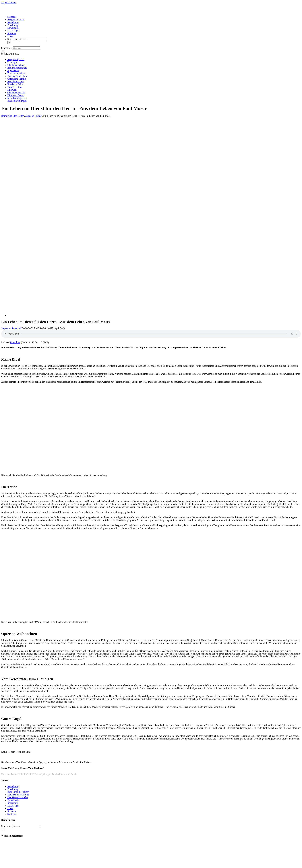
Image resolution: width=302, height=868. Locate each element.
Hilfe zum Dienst (16, 95)
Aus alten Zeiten (15, 82)
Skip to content (9, 3)
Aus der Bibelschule (17, 76)
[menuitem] (12, 17)
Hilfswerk (12, 90)
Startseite (12, 814)
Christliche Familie (17, 79)
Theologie (12, 62)
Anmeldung (13, 786)
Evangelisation (15, 87)
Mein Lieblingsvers (17, 98)
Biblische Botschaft (17, 68)
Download (15, 342)
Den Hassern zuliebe (17, 797)
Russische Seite (15, 84)
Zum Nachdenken (16, 73)
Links (10, 808)
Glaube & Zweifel (16, 93)
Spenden (12, 811)
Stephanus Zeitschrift (12, 328)
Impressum (13, 803)
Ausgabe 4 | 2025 (16, 59)
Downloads (13, 800)
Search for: (13, 39)
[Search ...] (32, 39)
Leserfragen (13, 806)
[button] (10, 54)
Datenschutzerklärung (18, 795)
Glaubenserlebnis (16, 65)
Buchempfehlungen (17, 101)
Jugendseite (13, 70)
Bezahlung (13, 789)
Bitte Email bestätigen (18, 792)
